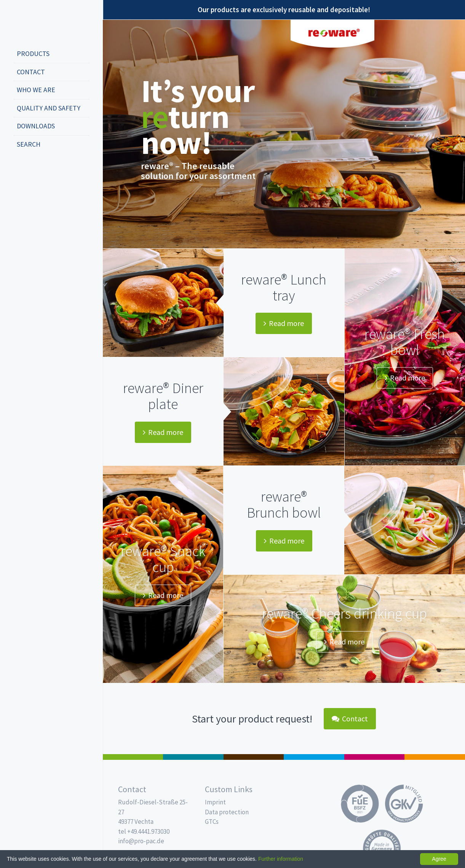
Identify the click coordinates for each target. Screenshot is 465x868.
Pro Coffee (254, 757)
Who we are (36, 90)
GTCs (212, 822)
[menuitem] (51, 54)
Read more (284, 323)
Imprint (215, 802)
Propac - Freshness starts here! (42, 23)
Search (29, 144)
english (33, 169)
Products (33, 54)
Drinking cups (314, 757)
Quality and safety (49, 108)
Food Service (374, 757)
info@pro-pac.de (141, 841)
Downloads (36, 126)
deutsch (21, 169)
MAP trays (193, 757)
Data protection (227, 812)
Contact (31, 72)
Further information (281, 859)
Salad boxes (133, 757)
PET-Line (435, 757)
